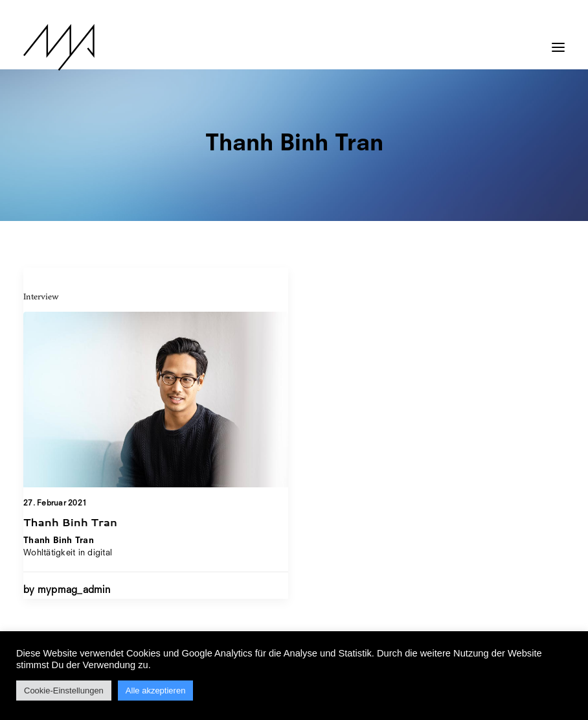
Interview (41, 296)
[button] (558, 41)
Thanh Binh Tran (70, 522)
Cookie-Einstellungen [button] (64, 691)
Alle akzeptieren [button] (156, 691)
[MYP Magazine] (59, 47)
